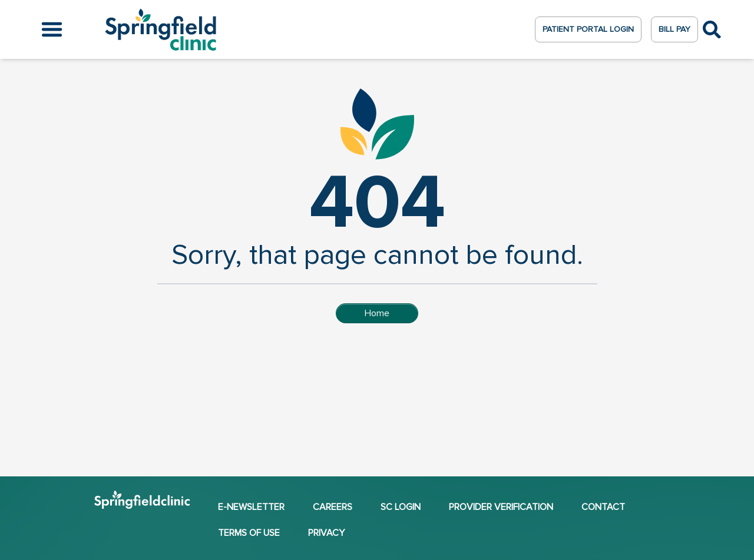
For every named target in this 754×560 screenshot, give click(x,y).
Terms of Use (249, 533)
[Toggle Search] (712, 30)
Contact (603, 507)
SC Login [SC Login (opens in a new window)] (401, 507)
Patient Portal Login (588, 29)
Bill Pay (674, 29)
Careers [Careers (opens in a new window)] (333, 507)
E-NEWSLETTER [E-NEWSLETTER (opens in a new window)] (251, 507)
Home (377, 313)
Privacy (326, 533)
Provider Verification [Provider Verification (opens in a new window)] (501, 507)
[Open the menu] (52, 29)
